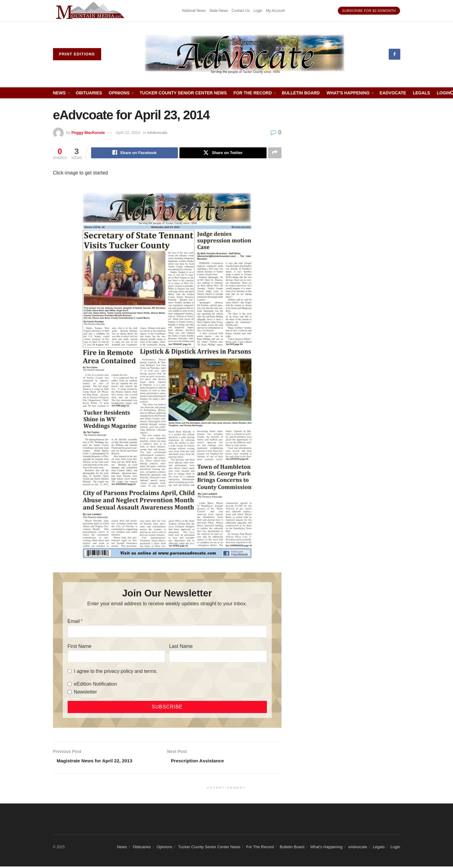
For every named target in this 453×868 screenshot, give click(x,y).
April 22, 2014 (128, 133)
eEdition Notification (96, 685)
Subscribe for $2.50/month (369, 11)
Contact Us (241, 11)
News (59, 93)
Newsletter (86, 692)
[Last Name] (218, 657)
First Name (80, 647)
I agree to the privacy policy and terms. (116, 672)
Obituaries (89, 93)
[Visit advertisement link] (91, 11)
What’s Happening (348, 93)
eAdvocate (393, 93)
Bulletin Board (301, 93)
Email (74, 622)
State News (219, 11)
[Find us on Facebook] (395, 54)
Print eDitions (77, 54)
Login (258, 11)
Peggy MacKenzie (88, 133)
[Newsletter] (70, 693)
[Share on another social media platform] (275, 153)
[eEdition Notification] (70, 685)
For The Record (253, 93)
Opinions (119, 93)
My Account (275, 11)
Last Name (181, 647)
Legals (421, 93)
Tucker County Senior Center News (183, 93)
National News (194, 11)
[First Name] (116, 657)
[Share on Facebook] (134, 153)
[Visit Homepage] (245, 54)
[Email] (167, 632)
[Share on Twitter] (223, 153)
